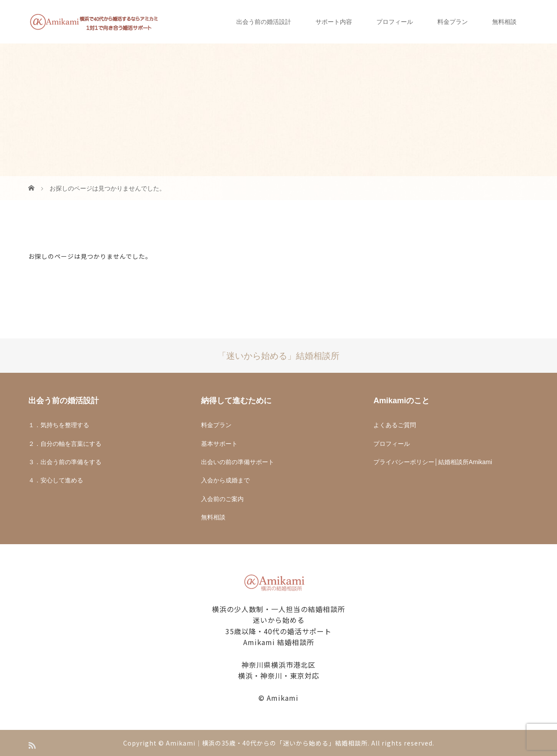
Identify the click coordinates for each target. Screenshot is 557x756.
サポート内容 (334, 22)
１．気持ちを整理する (59, 425)
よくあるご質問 (395, 425)
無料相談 (504, 22)
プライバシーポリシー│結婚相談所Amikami (433, 462)
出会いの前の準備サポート (238, 462)
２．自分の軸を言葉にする (65, 444)
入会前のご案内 (222, 499)
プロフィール (395, 22)
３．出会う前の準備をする (65, 462)
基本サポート (219, 444)
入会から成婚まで (225, 480)
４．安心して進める (56, 480)
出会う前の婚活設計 (264, 22)
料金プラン (453, 22)
